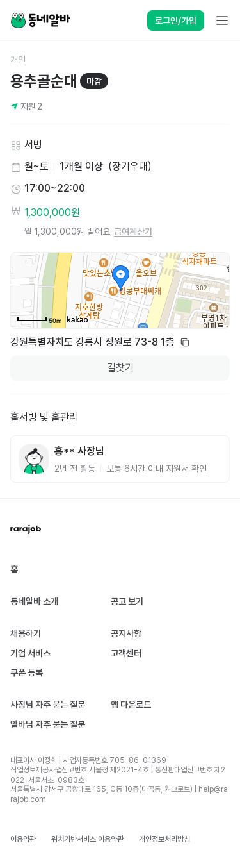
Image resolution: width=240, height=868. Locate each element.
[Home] (40, 21)
